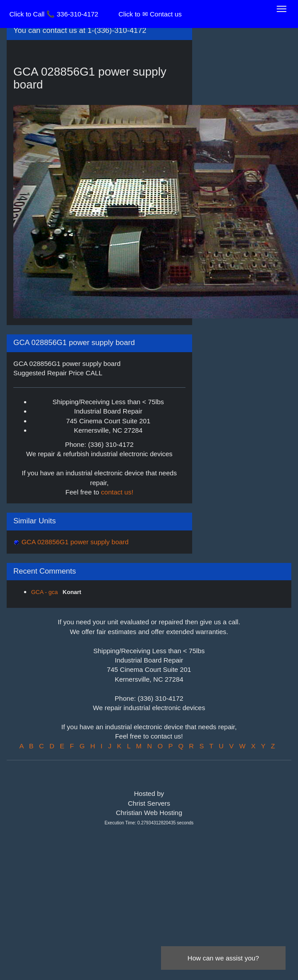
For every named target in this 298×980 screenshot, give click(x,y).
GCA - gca (45, 592)
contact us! (117, 492)
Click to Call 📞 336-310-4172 (54, 14)
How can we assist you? (223, 958)
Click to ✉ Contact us (150, 14)
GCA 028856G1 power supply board (74, 542)
